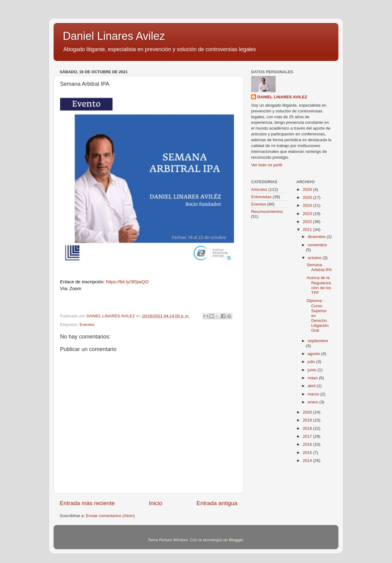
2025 (308, 197)
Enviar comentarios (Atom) (111, 516)
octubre (315, 258)
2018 (308, 428)
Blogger (236, 540)
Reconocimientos (267, 212)
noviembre (317, 245)
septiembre (318, 341)
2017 (308, 436)
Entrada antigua (217, 503)
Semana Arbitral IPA (319, 267)
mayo (313, 378)
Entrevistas (261, 197)
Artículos (259, 189)
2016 (308, 444)
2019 (308, 420)
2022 (308, 222)
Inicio (156, 503)
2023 (308, 214)
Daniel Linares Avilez (114, 36)
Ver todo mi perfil (267, 165)
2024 (308, 205)
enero (314, 402)
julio (312, 362)
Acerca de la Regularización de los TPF (319, 285)
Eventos (87, 325)
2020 (308, 412)
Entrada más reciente (87, 503)
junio (313, 370)
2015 (308, 453)
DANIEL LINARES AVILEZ (282, 97)
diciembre (317, 237)
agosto (315, 354)
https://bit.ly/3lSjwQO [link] (127, 282)
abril (312, 386)
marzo (314, 394)
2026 (308, 189)
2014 (308, 461)
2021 (308, 230)
